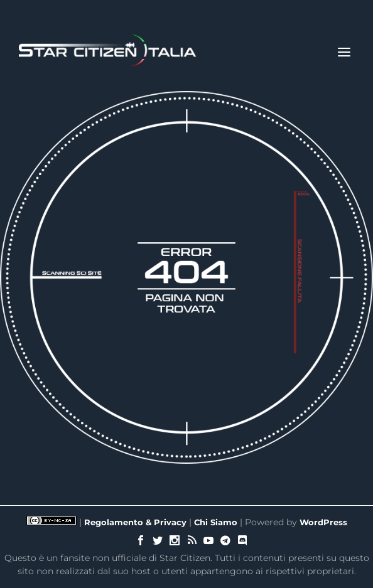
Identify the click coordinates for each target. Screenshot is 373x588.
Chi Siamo (216, 522)
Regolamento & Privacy (135, 522)
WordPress (323, 522)
